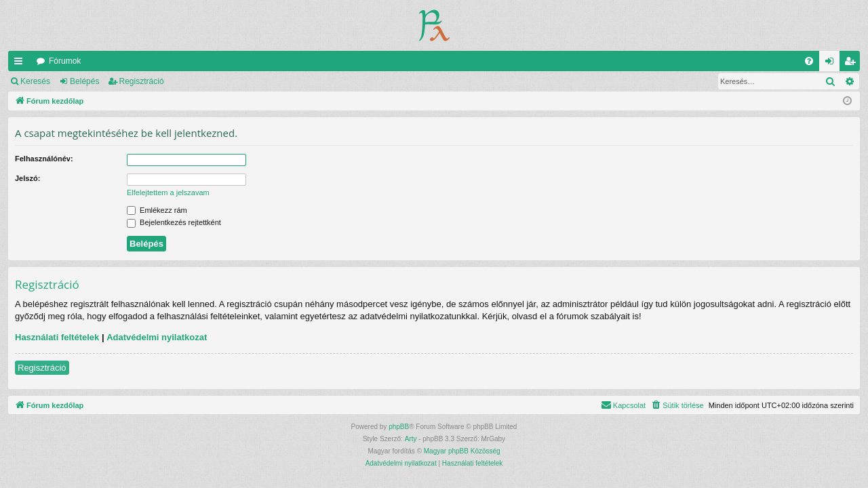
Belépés (84, 81)
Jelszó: (27, 178)
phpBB (399, 427)
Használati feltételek (57, 337)
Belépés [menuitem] (832, 64)
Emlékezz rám (157, 210)
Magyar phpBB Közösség (462, 451)
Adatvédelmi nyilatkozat (157, 337)
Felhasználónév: (44, 159)
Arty (411, 439)
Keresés (35, 81)
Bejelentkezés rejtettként (174, 222)
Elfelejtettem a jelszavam (168, 192)
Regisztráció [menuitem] (853, 64)
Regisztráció (142, 81)
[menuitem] (809, 61)
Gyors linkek (21, 64)
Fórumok (65, 61)
